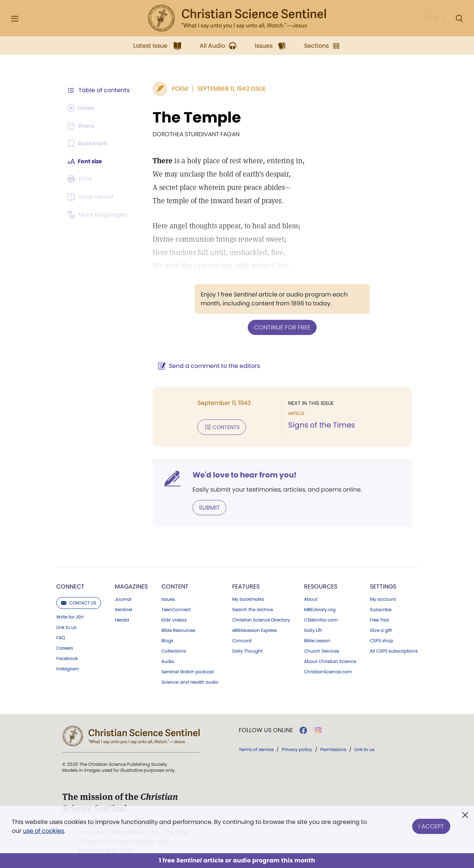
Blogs (167, 639)
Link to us (66, 626)
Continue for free (280, 327)
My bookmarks (248, 598)
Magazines (131, 585)
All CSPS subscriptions (394, 650)
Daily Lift (313, 629)
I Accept (431, 825)
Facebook (67, 657)
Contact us (79, 601)
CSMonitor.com (321, 619)
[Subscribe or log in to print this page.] (81, 179)
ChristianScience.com (328, 670)
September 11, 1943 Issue (228, 89)
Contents (218, 426)
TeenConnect (176, 608)
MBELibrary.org (320, 608)
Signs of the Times (320, 425)
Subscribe (381, 608)
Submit (206, 506)
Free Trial (379, 619)
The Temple (193, 117)
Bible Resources (178, 629)
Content (175, 585)
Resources (321, 585)
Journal (123, 598)
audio (190, 681)
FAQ (61, 636)
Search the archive (253, 608)
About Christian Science (330, 660)
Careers (65, 647)
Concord (242, 639)
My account (383, 598)
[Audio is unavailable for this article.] (82, 108)
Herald (122, 619)
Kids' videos (174, 619)
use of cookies (44, 831)
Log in (430, 19)
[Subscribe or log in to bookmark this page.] (89, 144)
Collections (174, 650)
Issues (168, 598)
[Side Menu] (15, 19)
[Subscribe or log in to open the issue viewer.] (92, 197)
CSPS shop (382, 639)
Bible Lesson (317, 639)
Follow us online (266, 729)
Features (246, 585)
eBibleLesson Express (255, 629)
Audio (168, 660)
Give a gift (381, 629)
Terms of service (256, 748)
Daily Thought (247, 650)
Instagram (68, 667)
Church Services (322, 650)
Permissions (333, 748)
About (311, 598)
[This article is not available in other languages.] (98, 215)
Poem (176, 89)
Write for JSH (70, 616)
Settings (383, 585)
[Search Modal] (459, 19)
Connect (70, 585)
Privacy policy (297, 748)
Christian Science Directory (261, 619)
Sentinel (123, 608)
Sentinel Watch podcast (188, 670)
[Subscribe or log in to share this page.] (83, 126)
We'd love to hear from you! (241, 474)
